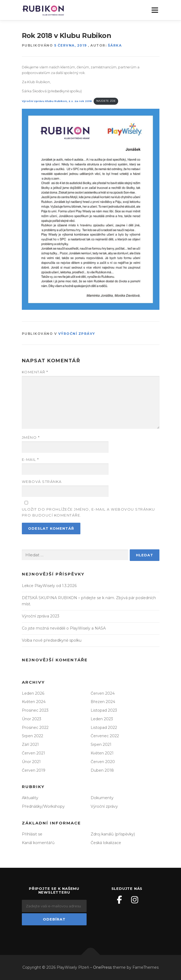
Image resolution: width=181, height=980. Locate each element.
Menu (155, 10)
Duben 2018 (102, 770)
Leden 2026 (33, 693)
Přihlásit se (32, 834)
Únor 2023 (32, 719)
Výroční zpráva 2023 (41, 616)
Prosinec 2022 (35, 728)
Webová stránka (42, 482)
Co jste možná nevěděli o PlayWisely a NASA (64, 628)
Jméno (31, 437)
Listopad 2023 (104, 710)
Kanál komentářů (38, 843)
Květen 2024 (34, 702)
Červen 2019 (34, 770)
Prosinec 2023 (35, 710)
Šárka (115, 45)
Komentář (35, 372)
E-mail (30, 459)
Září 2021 (30, 744)
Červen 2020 (103, 762)
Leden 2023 (102, 719)
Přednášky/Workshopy (43, 806)
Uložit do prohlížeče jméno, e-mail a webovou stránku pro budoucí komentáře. (88, 512)
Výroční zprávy (77, 334)
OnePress (102, 967)
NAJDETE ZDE (106, 101)
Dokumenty (102, 798)
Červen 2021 (33, 753)
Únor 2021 (31, 762)
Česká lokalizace (106, 843)
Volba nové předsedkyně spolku (52, 640)
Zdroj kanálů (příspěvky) (113, 834)
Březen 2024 (103, 702)
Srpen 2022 (33, 736)
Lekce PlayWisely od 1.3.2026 (49, 586)
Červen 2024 (103, 693)
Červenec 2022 (105, 736)
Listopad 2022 (104, 728)
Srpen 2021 (101, 744)
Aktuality (30, 798)
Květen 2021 (102, 753)
